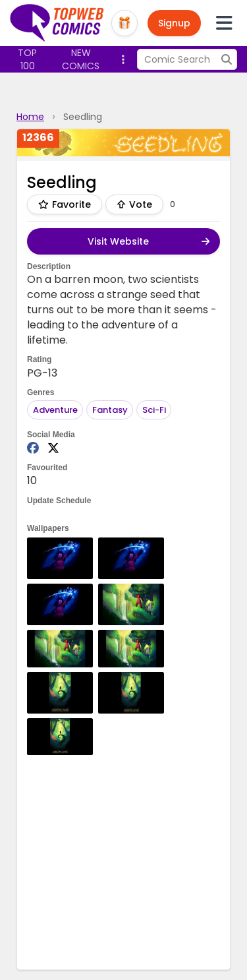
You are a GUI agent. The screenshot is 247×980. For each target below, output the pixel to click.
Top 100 (27, 59)
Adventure (55, 410)
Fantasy (110, 410)
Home (30, 117)
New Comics (81, 59)
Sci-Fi (154, 410)
